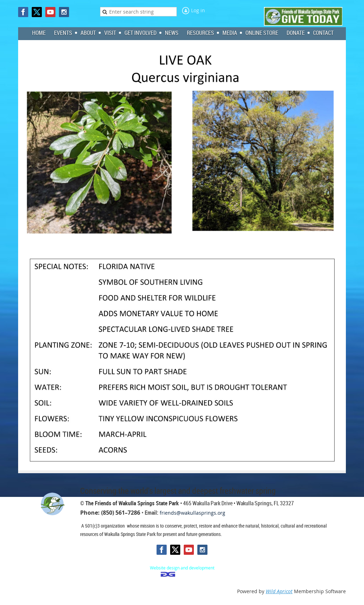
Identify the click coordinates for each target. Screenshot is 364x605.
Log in (198, 10)
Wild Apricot (279, 591)
